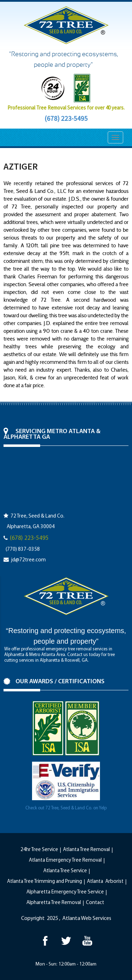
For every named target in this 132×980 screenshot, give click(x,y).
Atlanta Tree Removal (86, 850)
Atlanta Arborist (105, 882)
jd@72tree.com (28, 560)
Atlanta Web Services (87, 919)
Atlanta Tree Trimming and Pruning (45, 882)
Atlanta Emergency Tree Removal (65, 860)
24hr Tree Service (39, 850)
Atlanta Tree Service (65, 871)
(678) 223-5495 (66, 118)
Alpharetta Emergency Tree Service (65, 892)
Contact (95, 903)
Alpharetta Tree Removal (54, 903)
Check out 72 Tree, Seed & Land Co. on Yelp (66, 808)
